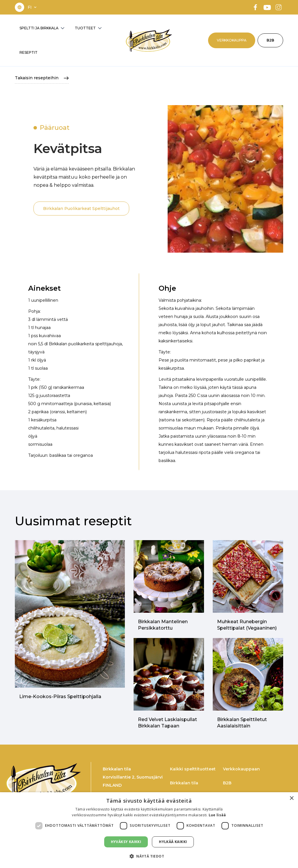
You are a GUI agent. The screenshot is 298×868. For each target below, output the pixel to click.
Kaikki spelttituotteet (193, 769)
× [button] (291, 798)
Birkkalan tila (184, 783)
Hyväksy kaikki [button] (126, 842)
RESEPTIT (29, 52)
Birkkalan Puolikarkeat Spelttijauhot (81, 209)
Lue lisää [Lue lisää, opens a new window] (217, 815)
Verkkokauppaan (241, 769)
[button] (33, 7)
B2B (270, 40)
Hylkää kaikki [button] (173, 842)
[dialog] (149, 830)
